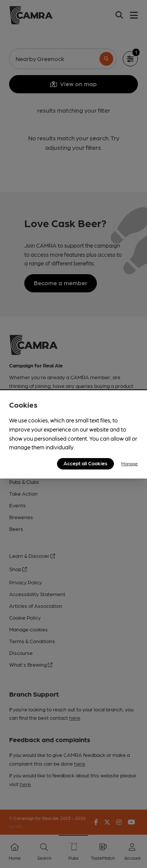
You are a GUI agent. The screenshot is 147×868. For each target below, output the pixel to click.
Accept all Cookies (85, 463)
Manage (130, 463)
